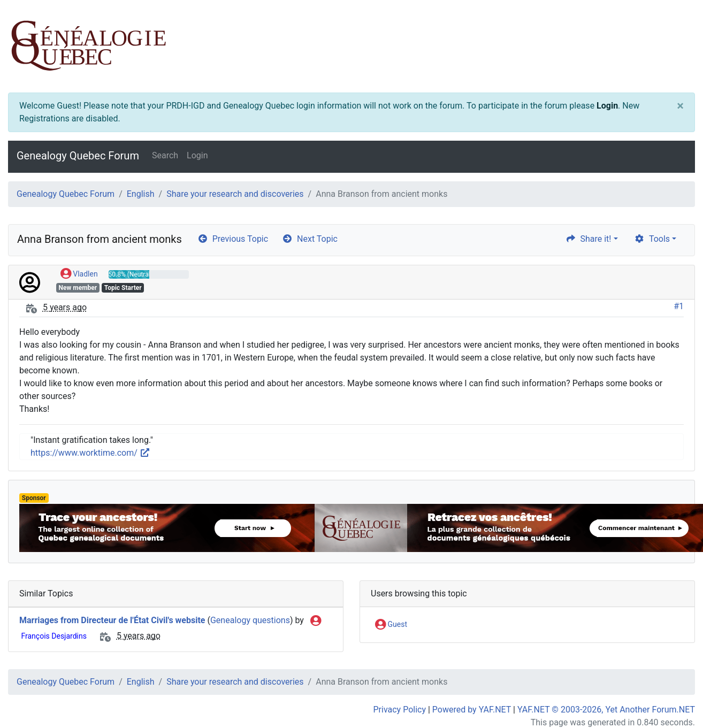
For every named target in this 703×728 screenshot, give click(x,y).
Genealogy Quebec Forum (78, 156)
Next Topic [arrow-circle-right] (310, 239)
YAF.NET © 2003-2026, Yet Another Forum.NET (606, 710)
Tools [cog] (652, 239)
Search (165, 155)
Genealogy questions (250, 620)
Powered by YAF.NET (472, 710)
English (141, 194)
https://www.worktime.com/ (90, 453)
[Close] (680, 106)
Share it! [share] (589, 239)
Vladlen (79, 274)
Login (607, 106)
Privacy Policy (400, 710)
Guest (391, 625)
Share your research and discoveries (235, 194)
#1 (679, 306)
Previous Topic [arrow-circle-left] (233, 239)
